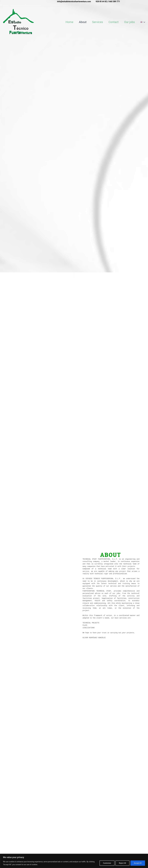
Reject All (122, 863)
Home (69, 22)
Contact (114, 22)
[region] (74, 861)
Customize (107, 863)
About (82, 22)
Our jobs (130, 22)
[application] (144, 22)
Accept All (138, 863)
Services (97, 22)
